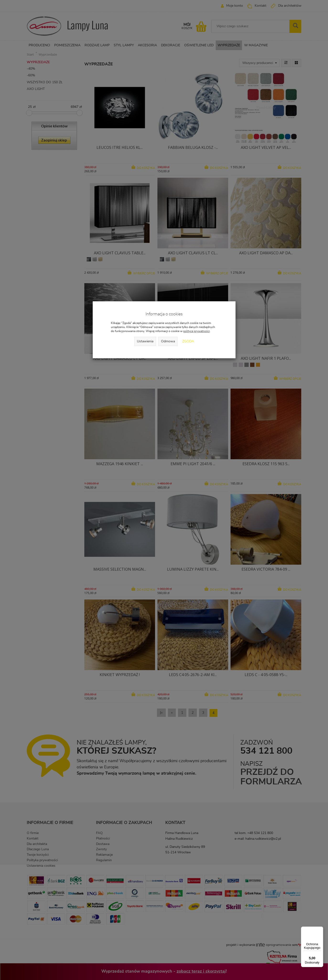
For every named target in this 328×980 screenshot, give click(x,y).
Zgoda (188, 341)
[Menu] (320, 929)
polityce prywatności (196, 331)
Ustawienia (145, 341)
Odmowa (168, 341)
